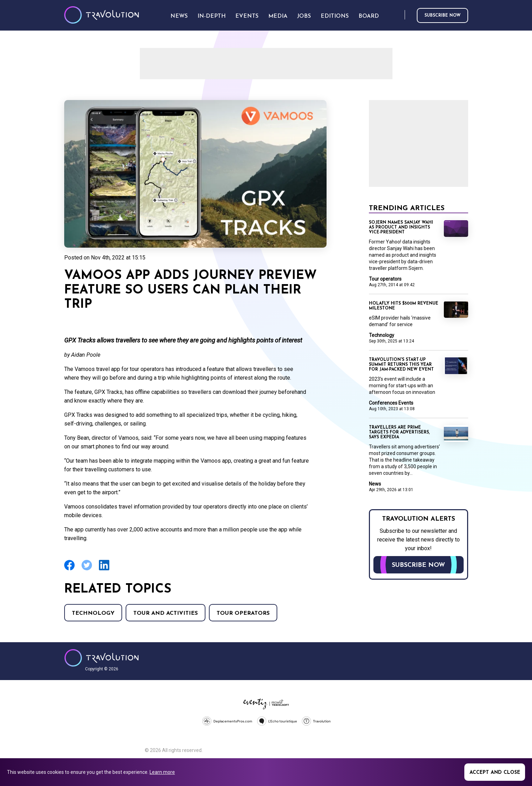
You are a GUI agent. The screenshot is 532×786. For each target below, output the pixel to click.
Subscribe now (442, 16)
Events (247, 16)
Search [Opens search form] (398, 15)
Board (369, 16)
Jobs (304, 16)
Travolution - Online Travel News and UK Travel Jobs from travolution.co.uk (102, 658)
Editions (335, 16)
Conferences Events (391, 403)
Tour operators (243, 613)
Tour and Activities (166, 613)
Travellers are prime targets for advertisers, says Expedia (399, 432)
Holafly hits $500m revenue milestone (404, 306)
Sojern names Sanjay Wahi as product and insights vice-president (401, 227)
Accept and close (495, 773)
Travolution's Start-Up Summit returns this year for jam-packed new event (401, 365)
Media (278, 16)
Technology (93, 613)
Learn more (162, 772)
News (375, 484)
